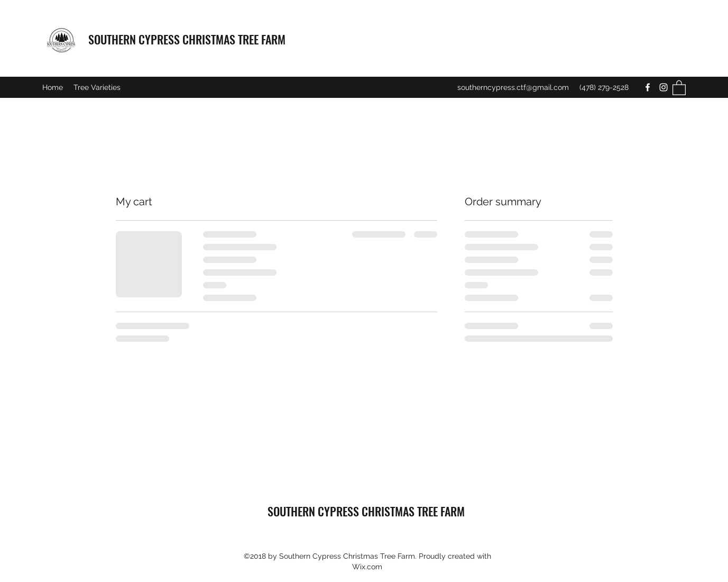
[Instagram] (664, 87)
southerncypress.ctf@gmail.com (513, 87)
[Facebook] (648, 87)
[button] (679, 87)
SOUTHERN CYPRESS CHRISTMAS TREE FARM (187, 39)
